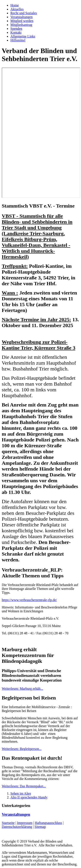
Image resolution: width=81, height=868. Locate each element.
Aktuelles (17, 9)
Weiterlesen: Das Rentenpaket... (24, 786)
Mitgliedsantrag (21, 25)
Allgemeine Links (23, 36)
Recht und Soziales (24, 13)
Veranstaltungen (21, 17)
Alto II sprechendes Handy (29, 797)
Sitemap (40, 827)
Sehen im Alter (21, 793)
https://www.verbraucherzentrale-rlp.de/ (29, 600)
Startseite (8, 823)
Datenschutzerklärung (17, 827)
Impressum (25, 823)
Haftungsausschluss (48, 823)
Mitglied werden (22, 21)
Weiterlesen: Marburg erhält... (22, 689)
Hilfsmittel (18, 40)
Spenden (16, 29)
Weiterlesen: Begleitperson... (22, 749)
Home (15, 5)
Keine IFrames (41, 133)
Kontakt (16, 32)
